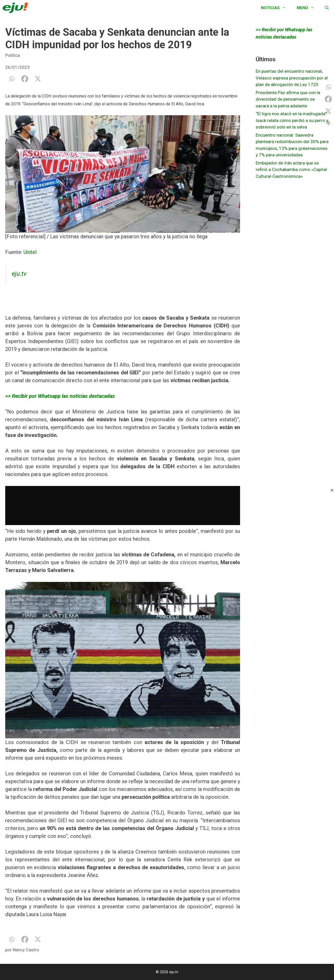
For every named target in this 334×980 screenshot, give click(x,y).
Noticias (276, 8)
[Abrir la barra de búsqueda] (327, 8)
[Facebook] (25, 79)
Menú (308, 8)
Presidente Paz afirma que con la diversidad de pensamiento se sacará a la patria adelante (288, 99)
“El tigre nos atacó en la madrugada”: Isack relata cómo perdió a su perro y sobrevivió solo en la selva (292, 120)
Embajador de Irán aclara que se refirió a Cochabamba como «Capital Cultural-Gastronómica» (291, 170)
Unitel (30, 252)
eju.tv (19, 274)
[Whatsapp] (12, 79)
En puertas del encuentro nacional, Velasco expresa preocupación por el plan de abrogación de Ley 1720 (292, 78)
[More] (328, 123)
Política (13, 55)
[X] (38, 79)
